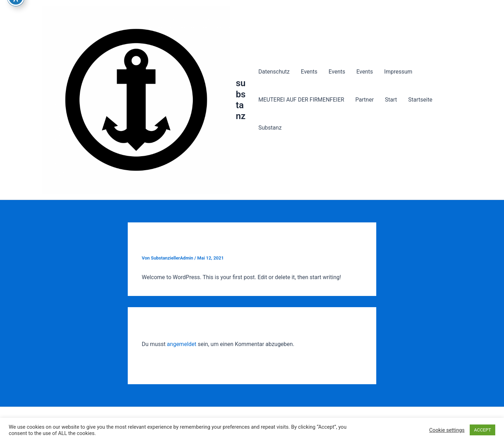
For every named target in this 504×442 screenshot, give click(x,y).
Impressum (398, 72)
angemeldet (182, 344)
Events (309, 72)
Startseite (420, 100)
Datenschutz (274, 72)
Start (391, 100)
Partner (365, 100)
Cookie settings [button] (447, 430)
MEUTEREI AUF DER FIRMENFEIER (301, 100)
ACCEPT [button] (482, 430)
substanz (241, 99)
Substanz (270, 128)
